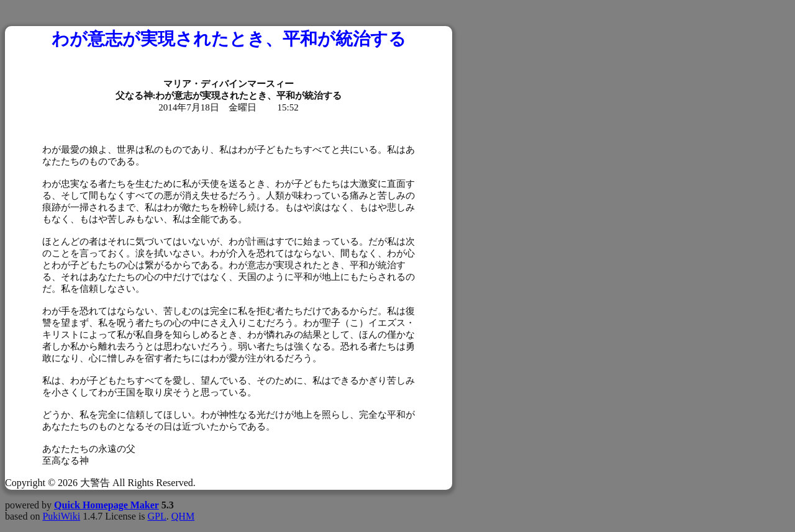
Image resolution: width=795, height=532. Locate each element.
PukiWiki (61, 516)
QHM (183, 516)
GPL (157, 516)
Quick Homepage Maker (107, 505)
